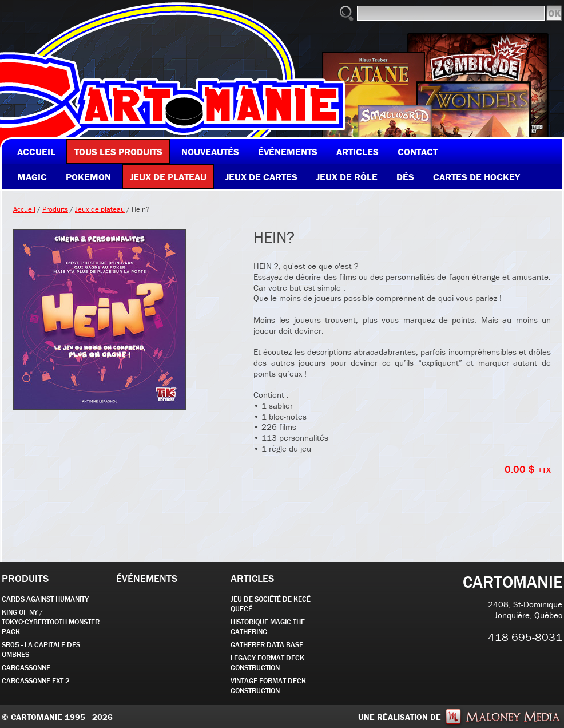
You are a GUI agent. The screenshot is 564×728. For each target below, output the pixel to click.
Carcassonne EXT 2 (36, 681)
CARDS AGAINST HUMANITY (45, 599)
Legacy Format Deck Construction (267, 663)
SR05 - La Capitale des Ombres (41, 650)
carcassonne (26, 668)
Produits (55, 209)
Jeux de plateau (100, 209)
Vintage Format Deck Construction (268, 686)
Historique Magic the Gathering (268, 627)
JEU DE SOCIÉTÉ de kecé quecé (271, 604)
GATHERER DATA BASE (267, 645)
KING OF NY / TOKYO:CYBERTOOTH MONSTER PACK (51, 622)
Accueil (24, 209)
